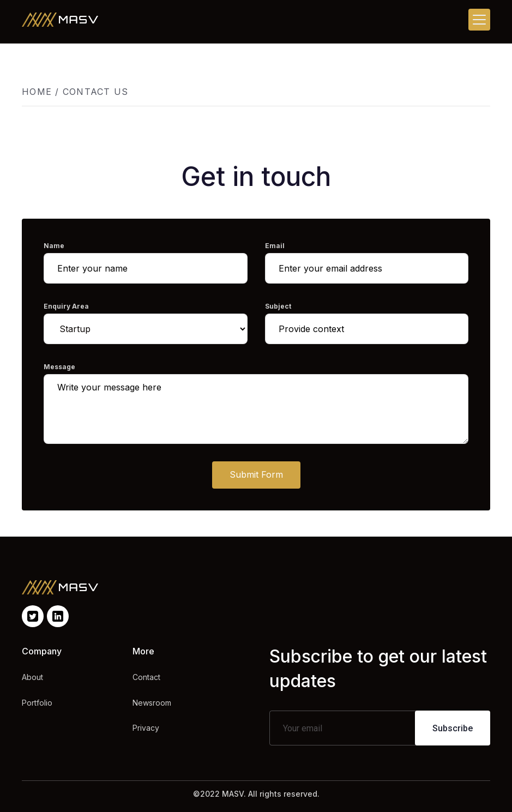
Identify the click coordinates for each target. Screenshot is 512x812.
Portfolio (37, 703)
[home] (60, 20)
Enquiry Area (66, 306)
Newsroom (152, 703)
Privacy (146, 728)
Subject (278, 306)
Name (54, 246)
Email (275, 246)
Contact (146, 677)
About (32, 677)
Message (59, 367)
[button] (479, 20)
